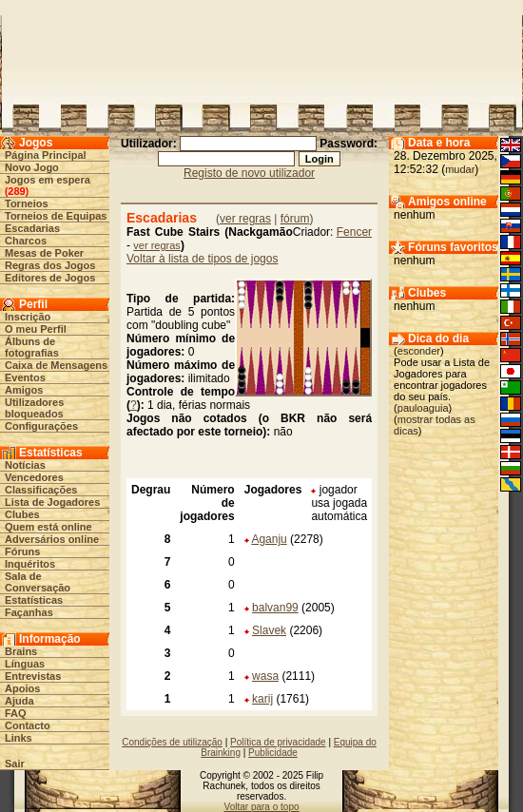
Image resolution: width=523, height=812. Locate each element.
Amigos (24, 390)
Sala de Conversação (38, 582)
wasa (265, 676)
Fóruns (22, 551)
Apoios (22, 688)
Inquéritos (30, 564)
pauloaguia (423, 408)
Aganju (269, 539)
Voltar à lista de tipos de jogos (202, 259)
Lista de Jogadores (52, 502)
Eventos (25, 377)
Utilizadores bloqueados (34, 408)
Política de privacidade (278, 742)
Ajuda (19, 701)
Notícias (25, 465)
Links (19, 738)
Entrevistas (33, 676)
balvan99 (275, 608)
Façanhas (29, 612)
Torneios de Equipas (56, 216)
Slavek (269, 630)
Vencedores (34, 477)
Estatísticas (34, 600)
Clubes (22, 514)
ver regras (245, 219)
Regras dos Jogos (50, 265)
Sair (15, 764)
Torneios (27, 203)
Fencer (354, 232)
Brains (21, 651)
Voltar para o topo (262, 807)
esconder (419, 351)
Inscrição (28, 317)
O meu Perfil (36, 329)
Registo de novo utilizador (249, 173)
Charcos (26, 241)
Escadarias (32, 228)
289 (16, 191)
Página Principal (46, 155)
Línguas (25, 664)
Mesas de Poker (44, 253)
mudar (460, 169)
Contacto (28, 725)
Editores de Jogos (50, 278)
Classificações (41, 490)
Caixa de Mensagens (56, 365)
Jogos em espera (48, 180)
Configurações (41, 426)
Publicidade (273, 753)
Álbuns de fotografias (32, 347)
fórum (295, 219)
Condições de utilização (172, 742)
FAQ (16, 713)
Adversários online (52, 539)
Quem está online (48, 527)
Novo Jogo (32, 167)
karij (262, 699)
